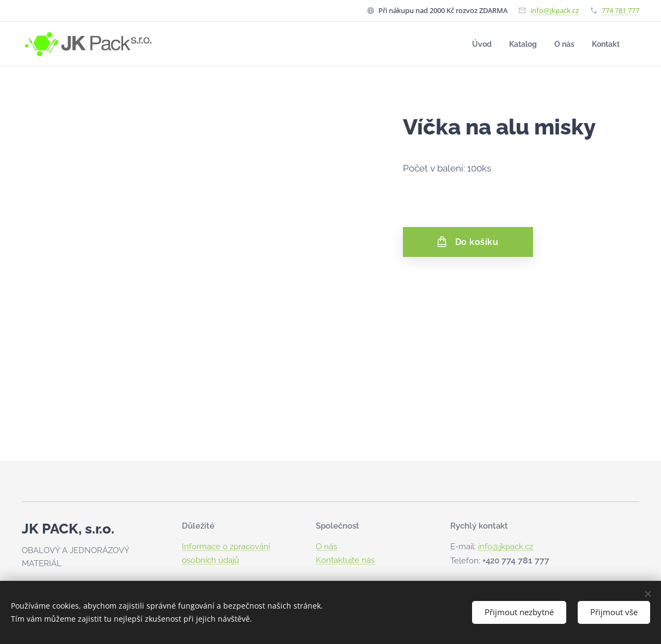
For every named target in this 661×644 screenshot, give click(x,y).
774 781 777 (620, 10)
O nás (326, 547)
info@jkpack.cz (555, 10)
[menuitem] (477, 44)
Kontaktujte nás (345, 560)
